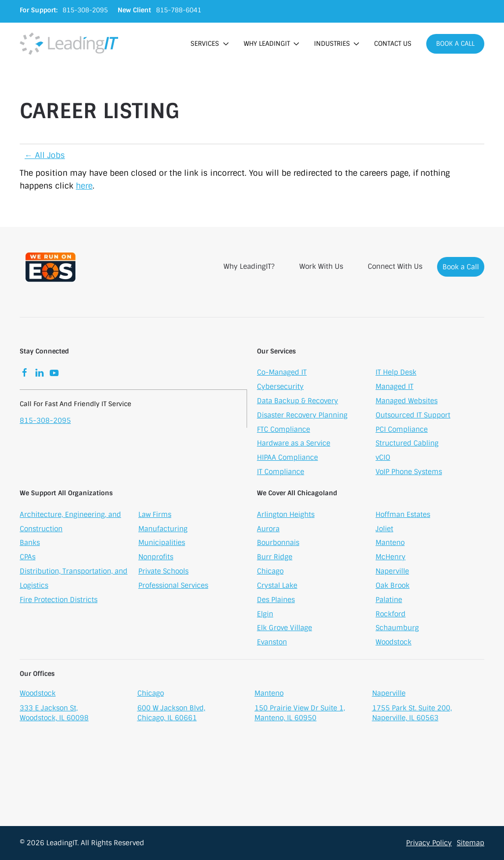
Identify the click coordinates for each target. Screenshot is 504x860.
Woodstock (394, 643)
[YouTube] (54, 374)
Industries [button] (337, 44)
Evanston (272, 643)
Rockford (391, 615)
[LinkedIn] (39, 374)
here (84, 186)
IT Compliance (281, 473)
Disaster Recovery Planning (302, 416)
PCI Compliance (402, 430)
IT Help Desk (396, 374)
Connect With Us (395, 266)
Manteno (390, 544)
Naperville (392, 572)
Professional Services (173, 586)
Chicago (270, 572)
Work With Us (321, 266)
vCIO (383, 458)
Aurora (268, 530)
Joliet (384, 530)
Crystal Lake (277, 586)
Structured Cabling (407, 445)
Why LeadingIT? (249, 266)
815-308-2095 (45, 421)
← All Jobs (45, 155)
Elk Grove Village (284, 629)
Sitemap (471, 843)
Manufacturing (163, 530)
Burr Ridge (275, 558)
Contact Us (393, 44)
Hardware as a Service (294, 445)
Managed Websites (407, 402)
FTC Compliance (283, 430)
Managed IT (394, 387)
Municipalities (162, 544)
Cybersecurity (280, 387)
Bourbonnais (278, 544)
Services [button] (209, 44)
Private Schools (163, 572)
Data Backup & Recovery (298, 402)
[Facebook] (25, 374)
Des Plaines (276, 601)
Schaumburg (397, 629)
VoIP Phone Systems (409, 473)
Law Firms (155, 515)
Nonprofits (156, 558)
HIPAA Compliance (287, 458)
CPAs (28, 558)
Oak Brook (393, 586)
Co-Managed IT (282, 374)
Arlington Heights (286, 515)
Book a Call (455, 44)
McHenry (391, 558)
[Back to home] (69, 44)
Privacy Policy (429, 843)
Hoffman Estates (403, 515)
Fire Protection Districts (59, 601)
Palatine (389, 601)
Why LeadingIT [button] (271, 44)
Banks (30, 544)
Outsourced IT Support (413, 416)
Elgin (265, 615)
